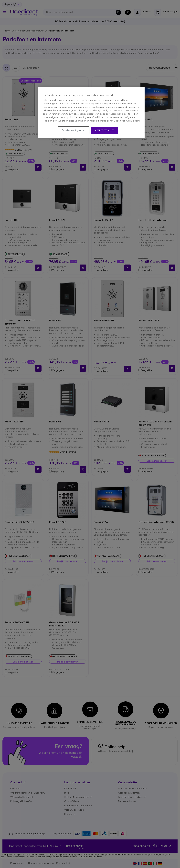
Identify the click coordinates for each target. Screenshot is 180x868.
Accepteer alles (105, 130)
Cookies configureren (74, 130)
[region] (91, 112)
